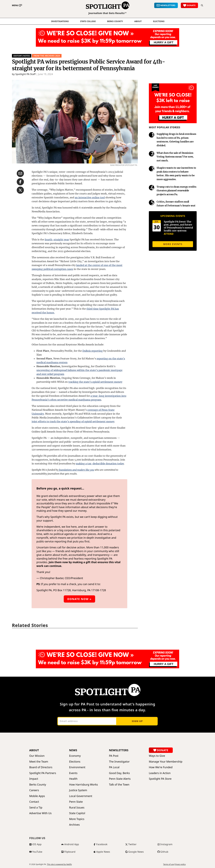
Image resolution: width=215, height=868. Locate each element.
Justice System (78, 790)
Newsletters (119, 750)
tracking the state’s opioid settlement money (95, 382)
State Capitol (77, 813)
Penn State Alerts (120, 779)
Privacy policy (180, 864)
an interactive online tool (90, 197)
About (138, 21)
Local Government (81, 796)
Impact (34, 779)
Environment (77, 767)
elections (159, 21)
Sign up (137, 721)
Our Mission (37, 756)
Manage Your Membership (166, 762)
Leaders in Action (160, 773)
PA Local (114, 767)
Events (73, 773)
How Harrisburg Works (83, 785)
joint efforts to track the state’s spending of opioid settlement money (73, 421)
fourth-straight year (57, 240)
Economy (75, 756)
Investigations (60, 21)
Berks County (115, 21)
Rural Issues (77, 808)
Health (73, 779)
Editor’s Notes (22, 56)
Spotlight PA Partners (43, 773)
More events (173, 244)
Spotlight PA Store (160, 779)
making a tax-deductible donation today (100, 464)
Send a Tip (36, 808)
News (73, 750)
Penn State (76, 802)
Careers (34, 790)
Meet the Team (39, 762)
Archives (74, 825)
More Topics (77, 819)
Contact (34, 802)
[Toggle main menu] (17, 5)
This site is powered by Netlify (59, 864)
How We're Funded (161, 767)
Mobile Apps (37, 796)
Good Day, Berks (119, 773)
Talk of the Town (119, 785)
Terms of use (169, 864)
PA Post (114, 756)
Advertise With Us (40, 813)
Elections (75, 762)
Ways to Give (157, 756)
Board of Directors (41, 767)
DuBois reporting (93, 351)
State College (88, 21)
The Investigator (119, 762)
